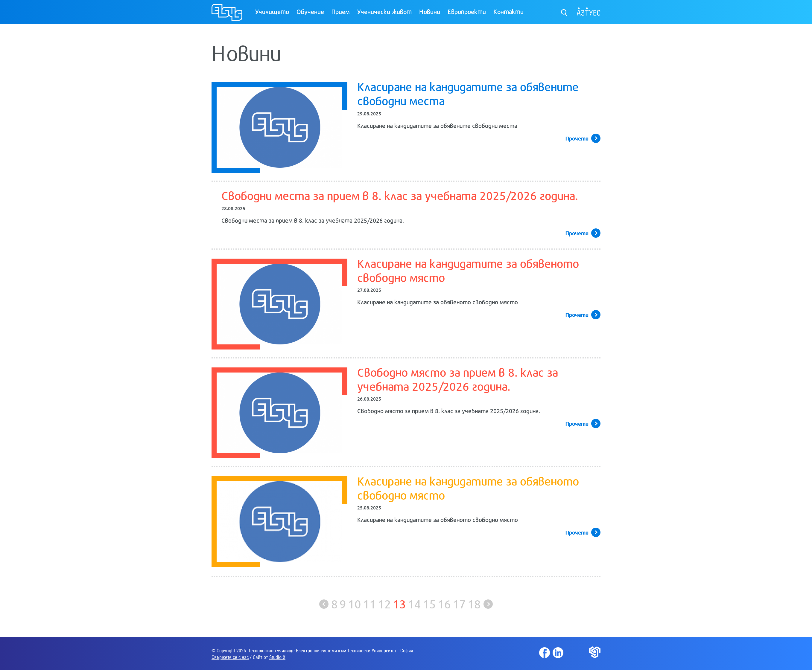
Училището (272, 11)
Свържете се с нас (230, 657)
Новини (430, 11)
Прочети (577, 138)
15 (429, 603)
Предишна (324, 604)
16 (444, 603)
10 (355, 603)
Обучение (310, 11)
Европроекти (467, 11)
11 (369, 603)
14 (414, 603)
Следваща (488, 604)
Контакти (508, 11)
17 (459, 603)
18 (474, 603)
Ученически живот (384, 11)
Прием (341, 11)
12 (384, 603)
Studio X (277, 657)
